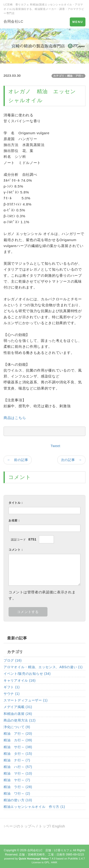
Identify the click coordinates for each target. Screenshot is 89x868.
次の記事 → (71, 460)
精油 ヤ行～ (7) (17, 780)
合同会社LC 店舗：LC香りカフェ (50, 850)
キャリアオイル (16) (20, 680)
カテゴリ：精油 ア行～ (68, 76)
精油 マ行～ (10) (18, 773)
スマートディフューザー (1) (26, 700)
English (59, 826)
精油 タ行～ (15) (18, 754)
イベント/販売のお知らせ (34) (27, 674)
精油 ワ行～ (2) (17, 793)
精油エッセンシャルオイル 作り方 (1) (34, 807)
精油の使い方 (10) (18, 800)
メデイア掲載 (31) (18, 707)
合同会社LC (13, 21)
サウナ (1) (12, 694)
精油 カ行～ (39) (18, 740)
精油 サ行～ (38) (18, 747)
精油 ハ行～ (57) (18, 767)
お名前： (15, 520)
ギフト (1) (12, 687)
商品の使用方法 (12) (20, 720)
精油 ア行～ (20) (18, 734)
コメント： (16, 550)
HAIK (54, 862)
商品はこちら (15, 418)
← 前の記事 (18, 460)
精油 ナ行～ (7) (17, 760)
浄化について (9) (17, 727)
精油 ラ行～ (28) (18, 787)
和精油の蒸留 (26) (18, 714)
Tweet (55, 446)
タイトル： (16, 503)
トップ (44, 826)
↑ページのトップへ (19, 826)
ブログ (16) (13, 660)
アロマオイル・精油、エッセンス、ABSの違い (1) (43, 667)
